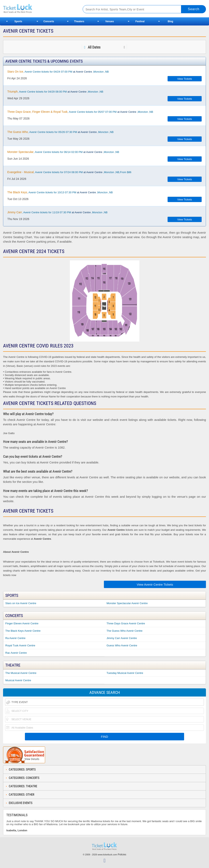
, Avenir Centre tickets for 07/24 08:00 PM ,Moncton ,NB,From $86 (69, 172)
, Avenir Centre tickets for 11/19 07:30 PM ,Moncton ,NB (57, 212)
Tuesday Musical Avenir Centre (125, 673)
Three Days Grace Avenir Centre (126, 623)
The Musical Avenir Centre (21, 673)
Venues (110, 21)
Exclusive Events (21, 803)
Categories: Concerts (24, 778)
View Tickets (185, 79)
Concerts (49, 21)
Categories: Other (22, 795)
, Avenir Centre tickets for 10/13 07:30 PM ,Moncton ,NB (60, 192)
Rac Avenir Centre (16, 653)
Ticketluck (39, 9)
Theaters (79, 21)
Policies (122, 855)
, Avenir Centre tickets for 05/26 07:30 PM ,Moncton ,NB (61, 132)
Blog (171, 21)
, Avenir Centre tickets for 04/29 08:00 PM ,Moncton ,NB (55, 92)
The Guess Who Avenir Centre (125, 631)
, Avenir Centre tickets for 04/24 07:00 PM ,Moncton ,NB (58, 72)
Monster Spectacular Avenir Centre (127, 603)
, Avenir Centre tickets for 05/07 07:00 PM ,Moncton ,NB (80, 112)
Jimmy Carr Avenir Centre (122, 638)
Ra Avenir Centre (15, 638)
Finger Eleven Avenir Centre (22, 623)
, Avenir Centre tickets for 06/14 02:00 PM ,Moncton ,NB (63, 152)
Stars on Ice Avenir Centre (21, 603)
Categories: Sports (22, 770)
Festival (140, 21)
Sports (18, 21)
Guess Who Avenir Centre (122, 645)
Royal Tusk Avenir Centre (20, 645)
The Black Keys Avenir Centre (23, 631)
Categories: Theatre (23, 786)
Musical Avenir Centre (18, 680)
